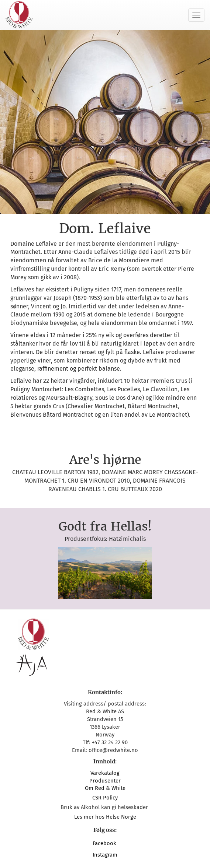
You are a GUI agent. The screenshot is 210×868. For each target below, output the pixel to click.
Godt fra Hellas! (105, 526)
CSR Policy (105, 798)
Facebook (105, 843)
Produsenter (105, 781)
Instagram (105, 855)
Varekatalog (105, 773)
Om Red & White (105, 788)
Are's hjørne (105, 460)
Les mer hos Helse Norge (105, 817)
